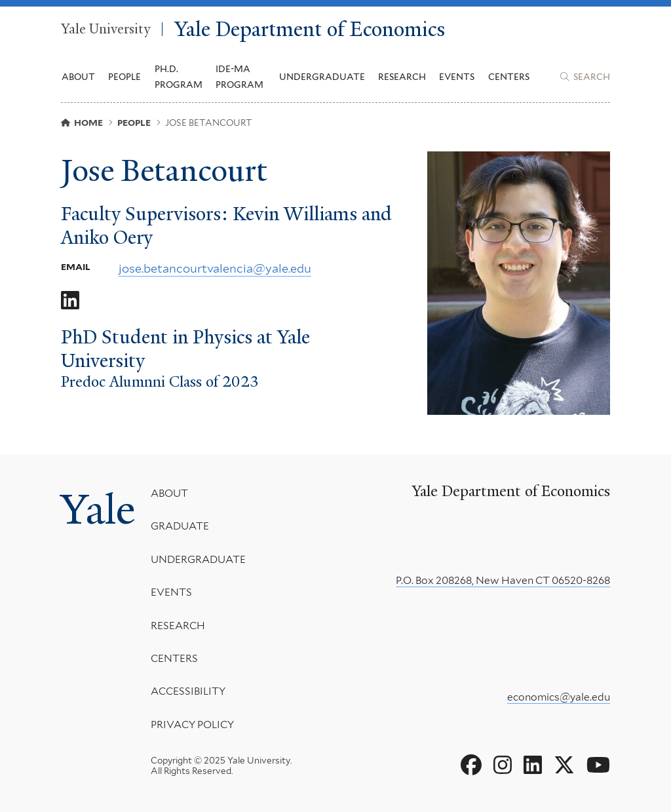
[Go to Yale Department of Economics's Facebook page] (471, 765)
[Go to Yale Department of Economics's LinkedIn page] (533, 765)
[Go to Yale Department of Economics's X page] (564, 765)
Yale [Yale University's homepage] (98, 509)
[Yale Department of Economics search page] (585, 77)
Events (457, 77)
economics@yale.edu (559, 697)
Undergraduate (198, 559)
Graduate (180, 526)
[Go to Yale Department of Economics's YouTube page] (598, 765)
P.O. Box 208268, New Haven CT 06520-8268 (503, 580)
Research (178, 625)
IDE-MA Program (240, 77)
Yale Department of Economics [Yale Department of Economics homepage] (310, 29)
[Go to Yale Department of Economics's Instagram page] (503, 765)
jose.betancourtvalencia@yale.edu (215, 268)
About (169, 493)
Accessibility (188, 691)
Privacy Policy (192, 725)
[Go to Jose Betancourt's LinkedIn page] (70, 301)
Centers (509, 77)
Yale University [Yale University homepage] (105, 29)
